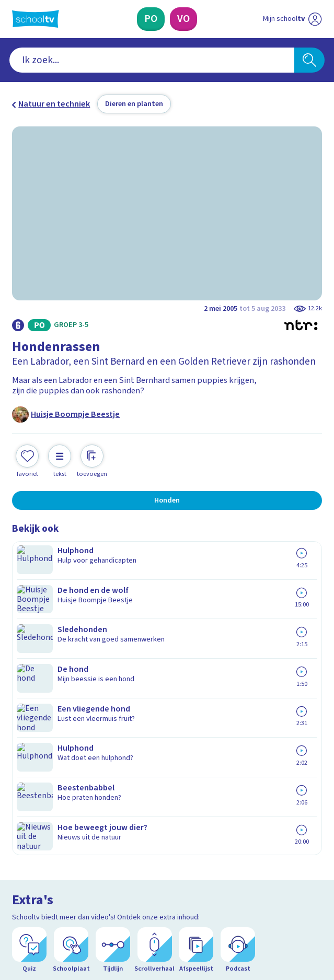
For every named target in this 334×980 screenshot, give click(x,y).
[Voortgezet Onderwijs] (183, 19)
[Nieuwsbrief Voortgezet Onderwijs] (222, 811)
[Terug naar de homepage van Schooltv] (36, 19)
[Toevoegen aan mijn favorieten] (27, 460)
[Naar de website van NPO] (315, 19)
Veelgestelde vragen (59, 704)
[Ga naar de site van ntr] (283, 918)
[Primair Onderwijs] (151, 19)
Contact (30, 689)
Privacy (28, 733)
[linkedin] (63, 893)
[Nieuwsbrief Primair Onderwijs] (112, 811)
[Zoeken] (310, 60)
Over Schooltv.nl (49, 719)
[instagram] (40, 893)
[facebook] (17, 893)
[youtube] (86, 893)
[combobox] (152, 60)
